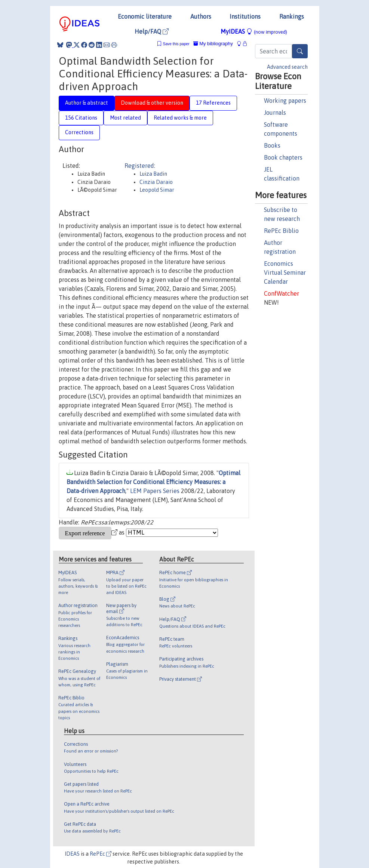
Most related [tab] (125, 118)
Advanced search (287, 67)
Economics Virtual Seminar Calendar (285, 273)
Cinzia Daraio (156, 182)
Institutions (245, 16)
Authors (201, 16)
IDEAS (72, 854)
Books (272, 145)
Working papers (285, 101)
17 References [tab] (213, 103)
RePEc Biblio (281, 231)
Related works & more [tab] (180, 118)
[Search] (300, 51)
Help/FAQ (152, 31)
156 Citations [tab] (81, 118)
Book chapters (283, 157)
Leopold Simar (157, 190)
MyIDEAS (254, 31)
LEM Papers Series (155, 491)
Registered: (140, 166)
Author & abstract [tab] (87, 103)
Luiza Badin (153, 174)
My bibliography (213, 44)
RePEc (101, 854)
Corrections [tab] (79, 132)
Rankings (292, 16)
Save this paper (176, 44)
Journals (275, 113)
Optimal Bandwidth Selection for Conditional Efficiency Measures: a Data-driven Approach (153, 482)
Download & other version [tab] (152, 103)
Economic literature (145, 16)
